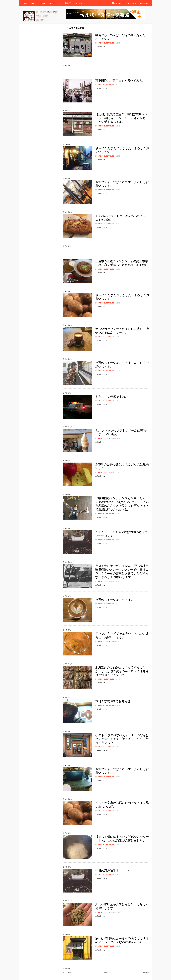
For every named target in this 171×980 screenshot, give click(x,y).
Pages (43, 3)
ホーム (107, 973)
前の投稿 (146, 973)
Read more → (102, 47)
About (34, 3)
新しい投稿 (67, 973)
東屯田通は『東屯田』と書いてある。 (120, 80)
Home (25, 3)
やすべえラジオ (80, 3)
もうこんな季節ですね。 (112, 397)
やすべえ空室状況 (65, 3)
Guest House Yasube (106, 43)
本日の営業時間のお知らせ (113, 701)
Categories (118, 3)
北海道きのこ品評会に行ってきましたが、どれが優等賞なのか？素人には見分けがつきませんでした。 (122, 671)
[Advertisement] (106, 31)
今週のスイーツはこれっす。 (115, 600)
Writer (52, 3)
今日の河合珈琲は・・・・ (113, 871)
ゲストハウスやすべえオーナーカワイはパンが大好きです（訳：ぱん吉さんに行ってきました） (122, 739)
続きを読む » (68, 65)
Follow (132, 3)
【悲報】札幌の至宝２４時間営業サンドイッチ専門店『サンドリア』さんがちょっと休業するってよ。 (122, 118)
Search (144, 3)
